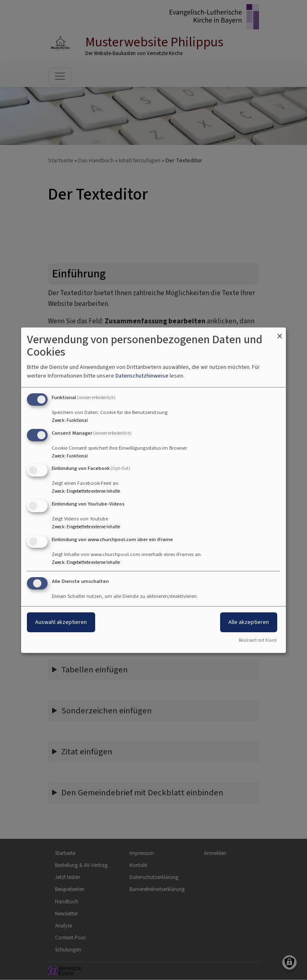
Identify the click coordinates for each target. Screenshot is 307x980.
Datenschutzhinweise (142, 376)
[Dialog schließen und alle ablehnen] (280, 332)
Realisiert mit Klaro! (258, 640)
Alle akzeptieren (249, 622)
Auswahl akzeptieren (61, 622)
